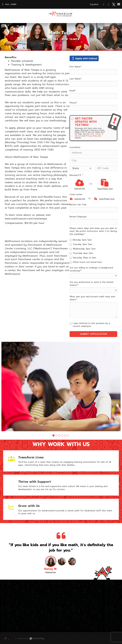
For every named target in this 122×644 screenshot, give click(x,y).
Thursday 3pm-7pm (81, 253)
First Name (76, 67)
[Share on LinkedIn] (109, 4)
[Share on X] (114, 4)
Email (73, 91)
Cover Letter (76, 194)
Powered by (31, 639)
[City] (93, 160)
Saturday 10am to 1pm (83, 258)
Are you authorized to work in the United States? (91, 284)
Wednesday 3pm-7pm (83, 249)
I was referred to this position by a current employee (90, 325)
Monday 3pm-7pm (81, 240)
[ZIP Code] (106, 168)
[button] (53, 435)
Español (94, 4)
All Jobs (9, 4)
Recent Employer (78, 217)
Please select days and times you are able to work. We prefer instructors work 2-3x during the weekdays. (93, 231)
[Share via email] (119, 4)
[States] (81, 168)
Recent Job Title (78, 205)
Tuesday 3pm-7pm (81, 244)
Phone (73, 103)
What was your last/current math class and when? (92, 298)
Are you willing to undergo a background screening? (91, 269)
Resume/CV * (76, 175)
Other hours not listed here (86, 262)
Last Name (76, 79)
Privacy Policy (92, 136)
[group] (61, 387)
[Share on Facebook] (104, 4)
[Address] (93, 153)
